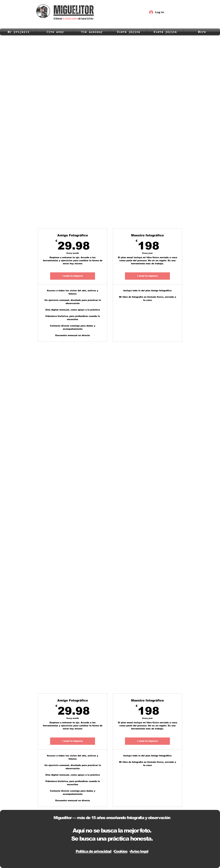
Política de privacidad (93, 851)
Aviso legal (139, 851)
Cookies (121, 851)
